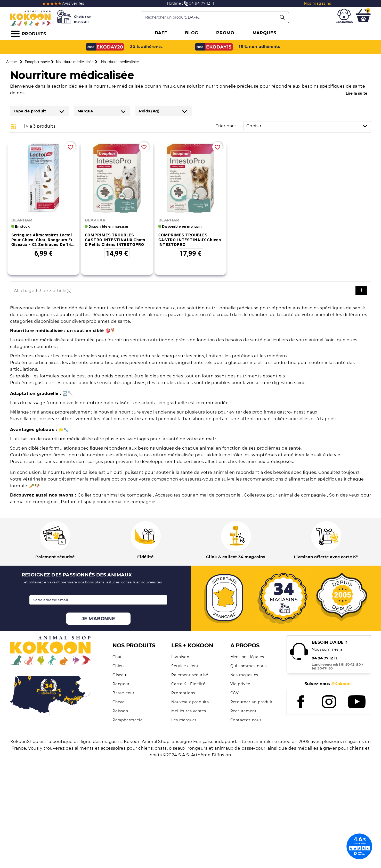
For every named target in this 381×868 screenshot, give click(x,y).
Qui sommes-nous (249, 666)
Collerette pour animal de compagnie (285, 495)
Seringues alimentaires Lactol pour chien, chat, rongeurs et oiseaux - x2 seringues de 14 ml (42, 242)
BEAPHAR (22, 220)
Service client (185, 666)
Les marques (184, 720)
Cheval (119, 702)
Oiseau (119, 675)
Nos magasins (244, 675)
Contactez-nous (246, 720)
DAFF (161, 33)
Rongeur (121, 684)
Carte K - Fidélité (188, 684)
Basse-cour (124, 693)
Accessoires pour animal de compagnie (198, 495)
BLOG (192, 33)
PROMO (225, 33)
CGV (235, 693)
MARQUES (264, 33)
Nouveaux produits (190, 702)
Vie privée (240, 684)
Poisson (120, 711)
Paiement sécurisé (190, 675)
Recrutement (244, 711)
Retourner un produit (252, 702)
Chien (118, 666)
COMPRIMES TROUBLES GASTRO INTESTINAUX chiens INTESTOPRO (190, 240)
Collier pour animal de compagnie (115, 495)
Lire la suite (356, 93)
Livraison (180, 657)
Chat (117, 657)
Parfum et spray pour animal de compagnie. (109, 502)
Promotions (183, 693)
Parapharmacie (127, 720)
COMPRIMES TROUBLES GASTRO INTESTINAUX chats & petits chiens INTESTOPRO (115, 240)
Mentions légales (247, 657)
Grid (14, 126)
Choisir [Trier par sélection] (309, 126)
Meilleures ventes (189, 711)
